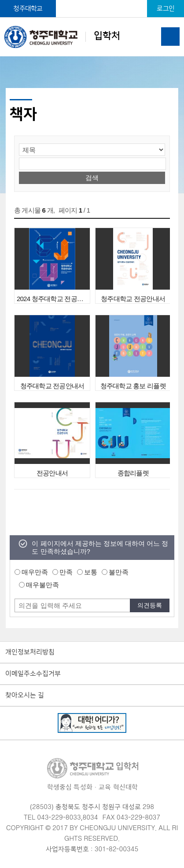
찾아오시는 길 (25, 695)
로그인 (166, 9)
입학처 (62, 37)
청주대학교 (28, 9)
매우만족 (35, 572)
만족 (66, 572)
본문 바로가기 (92, 0)
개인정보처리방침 (30, 652)
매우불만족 (42, 585)
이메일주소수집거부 (33, 674)
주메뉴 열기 (170, 37)
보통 (91, 572)
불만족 (119, 572)
